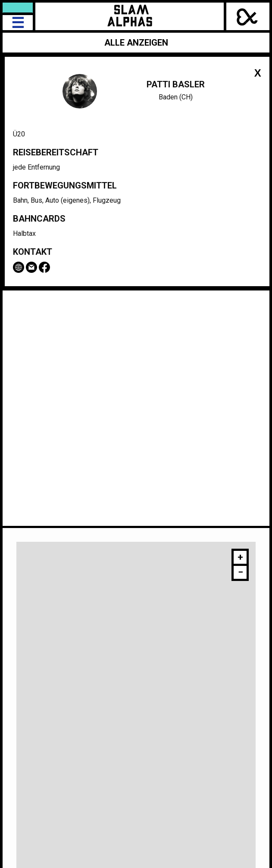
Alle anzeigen (136, 43)
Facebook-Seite (44, 267)
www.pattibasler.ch (19, 267)
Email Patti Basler (31, 267)
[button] (240, 558)
